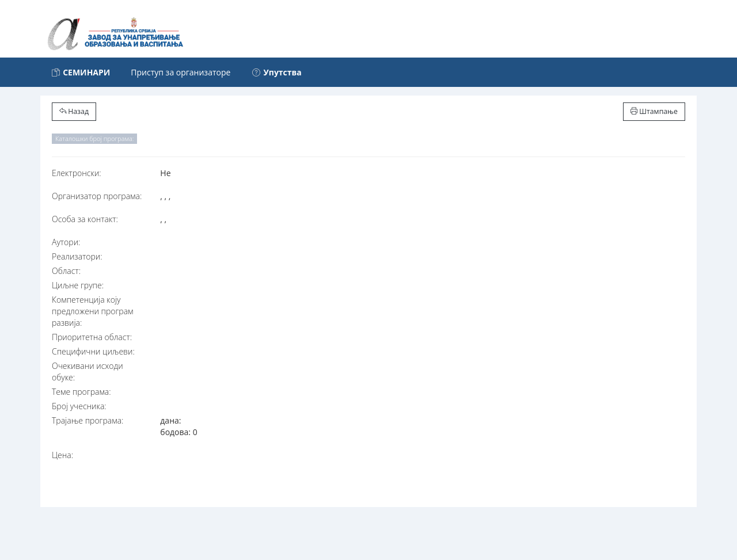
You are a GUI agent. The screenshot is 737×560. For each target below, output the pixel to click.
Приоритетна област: (92, 337)
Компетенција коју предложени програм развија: (93, 311)
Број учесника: (79, 406)
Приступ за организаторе (181, 72)
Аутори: (66, 242)
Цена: (62, 455)
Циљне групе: (78, 285)
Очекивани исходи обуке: (88, 372)
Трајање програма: (88, 420)
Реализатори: (77, 256)
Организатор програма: (97, 196)
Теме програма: (81, 392)
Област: (66, 271)
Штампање (654, 111)
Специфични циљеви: (93, 351)
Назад (74, 111)
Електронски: (77, 173)
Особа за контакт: (85, 219)
